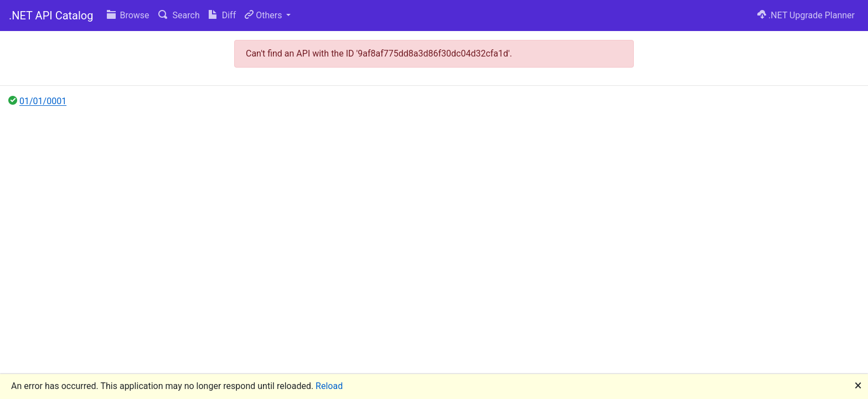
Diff (222, 15)
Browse (128, 15)
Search (179, 15)
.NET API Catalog (51, 16)
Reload (329, 386)
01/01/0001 (43, 101)
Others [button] (264, 15)
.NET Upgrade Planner (806, 15)
